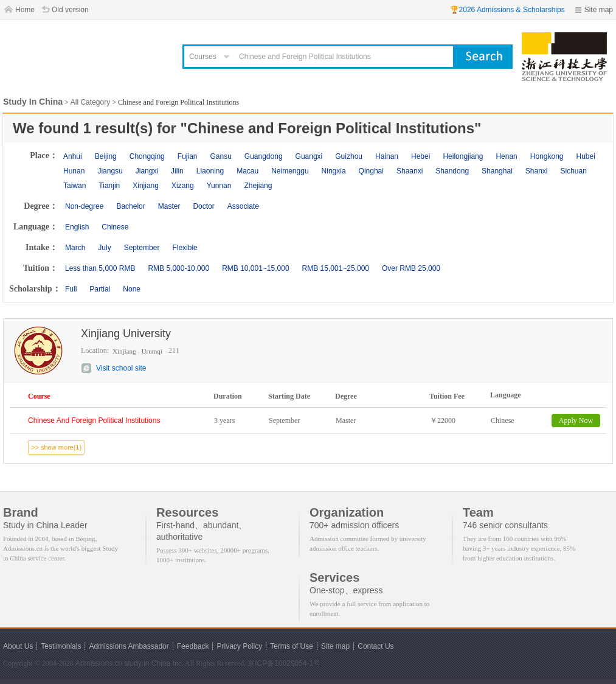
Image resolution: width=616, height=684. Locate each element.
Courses (203, 57)
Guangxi (309, 156)
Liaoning (210, 171)
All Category (90, 102)
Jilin (177, 171)
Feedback (193, 646)
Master (169, 206)
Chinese (115, 227)
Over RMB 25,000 (411, 268)
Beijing (106, 156)
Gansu (220, 156)
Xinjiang (146, 186)
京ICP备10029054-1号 (284, 663)
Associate (243, 206)
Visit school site (121, 368)
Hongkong (547, 156)
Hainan (387, 156)
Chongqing (147, 156)
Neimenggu (290, 171)
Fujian (188, 156)
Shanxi (537, 171)
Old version (70, 10)
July (104, 248)
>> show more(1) (56, 447)
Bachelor (130, 206)
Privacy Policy (239, 646)
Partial (100, 289)
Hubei (586, 156)
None (132, 289)
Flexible (185, 248)
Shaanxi (410, 171)
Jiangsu (110, 171)
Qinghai (371, 171)
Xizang (183, 186)
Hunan (74, 171)
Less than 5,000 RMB (100, 268)
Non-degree (84, 206)
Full (71, 289)
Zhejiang (258, 186)
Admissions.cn (99, 663)
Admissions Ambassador (129, 646)
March (75, 248)
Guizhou (349, 156)
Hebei (420, 156)
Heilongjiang (463, 156)
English (77, 227)
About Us (18, 646)
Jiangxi (147, 171)
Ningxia (334, 171)
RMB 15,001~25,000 (336, 268)
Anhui (73, 156)
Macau (247, 171)
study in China (147, 663)
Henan (506, 156)
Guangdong (264, 156)
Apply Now (576, 421)
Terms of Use (292, 646)
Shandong (452, 171)
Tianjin (109, 186)
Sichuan (574, 171)
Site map (599, 10)
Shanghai (497, 171)
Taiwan (74, 186)
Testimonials (61, 646)
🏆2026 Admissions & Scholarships (507, 10)
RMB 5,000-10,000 (178, 268)
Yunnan (219, 186)
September (142, 248)
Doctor (203, 206)
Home (25, 10)
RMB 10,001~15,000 (255, 268)
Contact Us (375, 646)
